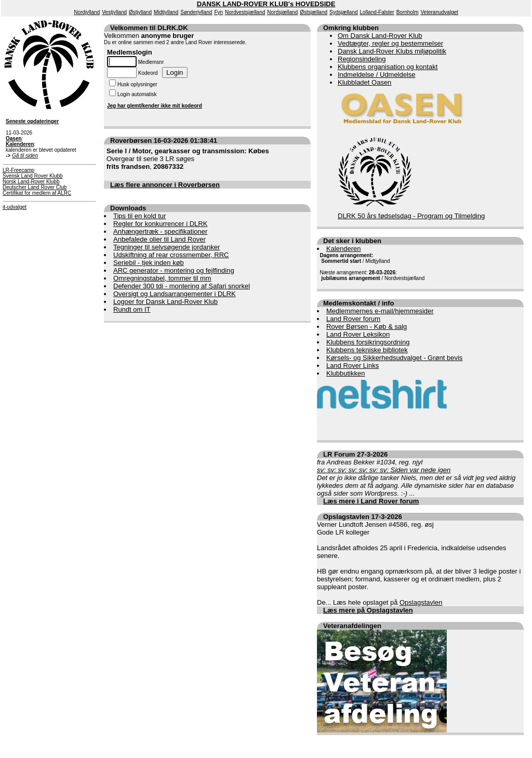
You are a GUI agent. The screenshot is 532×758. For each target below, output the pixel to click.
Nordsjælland (282, 12)
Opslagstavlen (421, 602)
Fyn (218, 12)
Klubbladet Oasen (364, 82)
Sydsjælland (343, 12)
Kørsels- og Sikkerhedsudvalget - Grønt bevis (394, 358)
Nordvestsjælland (245, 12)
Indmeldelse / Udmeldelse (377, 75)
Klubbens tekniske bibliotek (367, 350)
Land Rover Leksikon (358, 334)
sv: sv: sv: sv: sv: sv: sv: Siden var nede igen (384, 470)
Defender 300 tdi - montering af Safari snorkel (182, 286)
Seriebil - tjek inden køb (149, 263)
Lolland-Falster (377, 12)
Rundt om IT (132, 309)
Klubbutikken (345, 373)
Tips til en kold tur (139, 216)
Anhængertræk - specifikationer (160, 231)
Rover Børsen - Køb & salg (367, 327)
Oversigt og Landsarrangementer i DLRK (175, 294)
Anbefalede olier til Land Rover (159, 239)
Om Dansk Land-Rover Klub (380, 36)
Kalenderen (344, 249)
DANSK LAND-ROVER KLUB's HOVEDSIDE (266, 4)
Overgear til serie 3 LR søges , (188, 159)
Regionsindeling (362, 59)
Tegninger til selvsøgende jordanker (167, 247)
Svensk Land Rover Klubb (33, 176)
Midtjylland (166, 12)
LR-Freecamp (18, 170)
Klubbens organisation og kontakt (388, 67)
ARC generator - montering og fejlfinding (174, 270)
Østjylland (140, 12)
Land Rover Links (353, 365)
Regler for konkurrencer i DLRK (160, 224)
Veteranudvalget (440, 12)
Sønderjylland (196, 12)
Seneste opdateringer (32, 121)
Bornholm (408, 12)
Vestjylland (114, 12)
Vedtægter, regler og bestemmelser (390, 43)
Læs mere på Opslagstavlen (368, 610)
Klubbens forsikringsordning (368, 342)
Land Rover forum (353, 319)
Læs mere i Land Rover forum (371, 501)
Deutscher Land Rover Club (35, 187)
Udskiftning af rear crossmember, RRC (171, 255)
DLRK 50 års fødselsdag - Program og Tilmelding (411, 216)
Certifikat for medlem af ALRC (37, 193)
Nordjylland (87, 12)
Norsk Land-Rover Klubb (31, 182)
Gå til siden (25, 156)
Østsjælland (314, 12)
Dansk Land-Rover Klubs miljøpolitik (392, 51)
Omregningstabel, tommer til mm (162, 278)
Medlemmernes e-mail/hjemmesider (380, 311)
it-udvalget (15, 207)
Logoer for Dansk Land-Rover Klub (165, 302)
